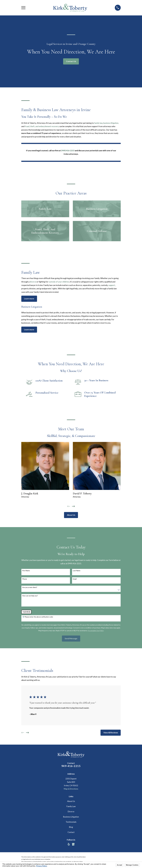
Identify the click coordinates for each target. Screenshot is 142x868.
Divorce (71, 812)
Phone (25, 579)
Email (75, 579)
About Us (71, 515)
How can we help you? (30, 596)
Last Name (77, 571)
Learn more (29, 299)
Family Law (71, 806)
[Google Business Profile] (73, 844)
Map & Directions (71, 789)
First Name (26, 571)
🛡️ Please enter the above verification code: (38, 617)
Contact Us (71, 61)
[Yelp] (69, 844)
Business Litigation (71, 817)
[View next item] (73, 506)
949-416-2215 (71, 766)
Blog (71, 827)
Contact (71, 832)
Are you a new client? (30, 587)
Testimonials (71, 822)
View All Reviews (111, 733)
